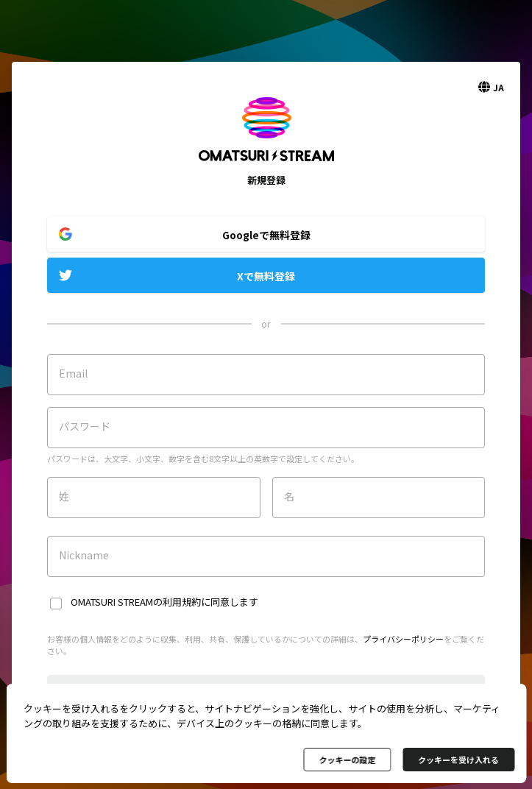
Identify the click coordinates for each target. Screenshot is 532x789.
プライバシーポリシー (403, 639)
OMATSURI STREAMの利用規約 (136, 602)
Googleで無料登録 (266, 235)
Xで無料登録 (266, 276)
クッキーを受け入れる (458, 760)
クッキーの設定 (347, 760)
